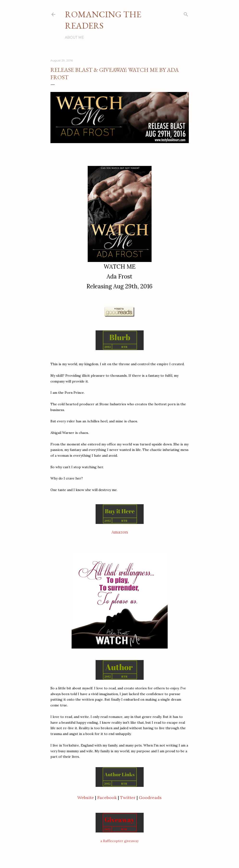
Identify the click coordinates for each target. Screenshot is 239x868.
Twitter (128, 798)
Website (86, 798)
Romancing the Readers (103, 20)
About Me (74, 37)
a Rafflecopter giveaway (119, 841)
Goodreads (150, 798)
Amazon (120, 532)
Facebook (107, 798)
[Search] (186, 13)
